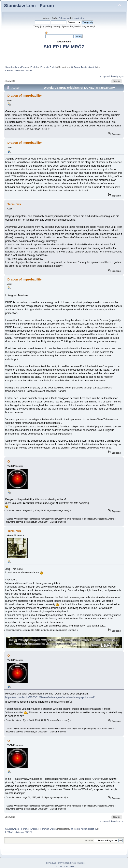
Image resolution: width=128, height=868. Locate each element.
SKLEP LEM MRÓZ (64, 47)
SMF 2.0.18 (51, 863)
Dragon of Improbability (24, 95)
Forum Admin (80, 67)
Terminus (14, 531)
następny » (118, 76)
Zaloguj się (64, 18)
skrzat (91, 67)
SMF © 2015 (63, 863)
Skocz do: (89, 841)
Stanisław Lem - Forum (29, 6)
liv (96, 67)
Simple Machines (78, 863)
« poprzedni (106, 76)
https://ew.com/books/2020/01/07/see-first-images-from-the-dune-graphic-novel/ (50, 697)
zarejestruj (79, 18)
